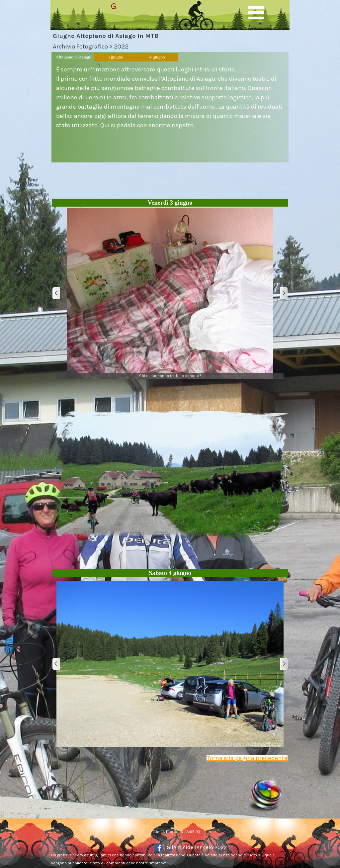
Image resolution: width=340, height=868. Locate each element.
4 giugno (157, 57)
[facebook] (158, 847)
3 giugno (115, 57)
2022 (121, 47)
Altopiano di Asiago (74, 57)
